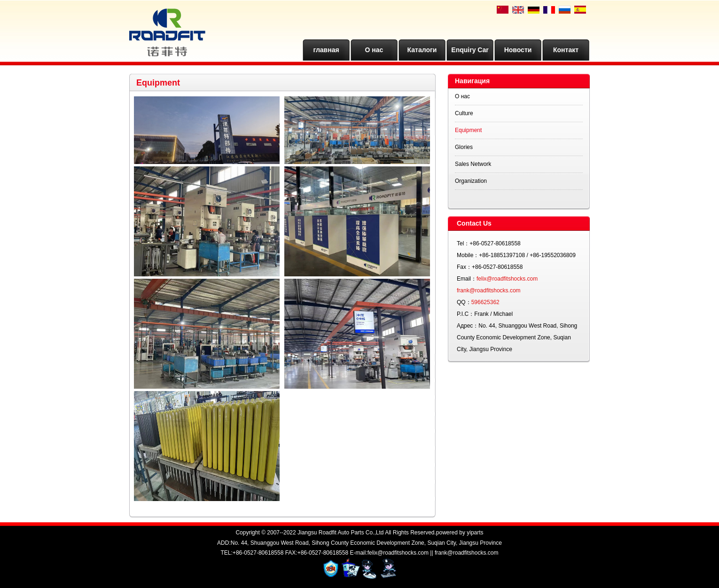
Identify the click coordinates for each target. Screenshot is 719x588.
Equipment (468, 130)
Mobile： (468, 255)
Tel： (463, 243)
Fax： (464, 267)
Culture (464, 113)
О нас (462, 96)
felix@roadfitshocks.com (507, 279)
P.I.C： (465, 314)
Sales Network (473, 164)
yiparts (475, 533)
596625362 (485, 302)
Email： (467, 279)
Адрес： (468, 326)
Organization (471, 181)
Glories (464, 147)
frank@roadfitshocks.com (489, 290)
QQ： (464, 302)
